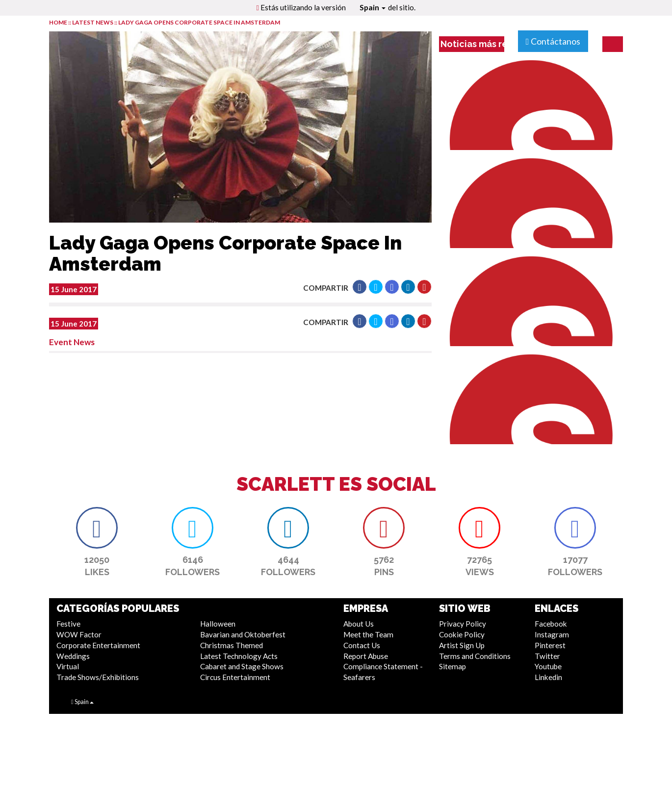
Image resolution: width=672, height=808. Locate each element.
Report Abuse (366, 656)
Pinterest (550, 645)
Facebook (551, 624)
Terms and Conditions (475, 656)
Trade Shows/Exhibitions (98, 677)
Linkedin (548, 677)
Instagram (552, 634)
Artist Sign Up (462, 645)
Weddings (73, 656)
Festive (68, 624)
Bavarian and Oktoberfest (243, 634)
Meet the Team (368, 634)
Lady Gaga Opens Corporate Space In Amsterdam (199, 22)
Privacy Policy (463, 624)
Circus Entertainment (235, 677)
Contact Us (362, 645)
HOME (58, 22)
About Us (359, 624)
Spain (373, 7)
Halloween (218, 624)
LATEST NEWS (93, 22)
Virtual (68, 666)
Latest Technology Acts (239, 656)
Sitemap (452, 666)
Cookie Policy (462, 634)
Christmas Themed (232, 645)
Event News (72, 342)
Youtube (548, 666)
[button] (360, 287)
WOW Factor (79, 634)
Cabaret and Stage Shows (242, 666)
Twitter (547, 656)
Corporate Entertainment (98, 645)
